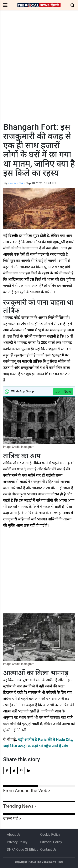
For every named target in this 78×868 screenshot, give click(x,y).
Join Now (63, 391)
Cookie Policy (50, 835)
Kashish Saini (16, 183)
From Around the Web (25, 791)
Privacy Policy (17, 842)
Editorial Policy (51, 842)
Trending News (18, 806)
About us (14, 835)
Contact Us (48, 850)
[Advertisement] (39, 74)
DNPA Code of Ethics (23, 850)
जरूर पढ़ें (11, 818)
